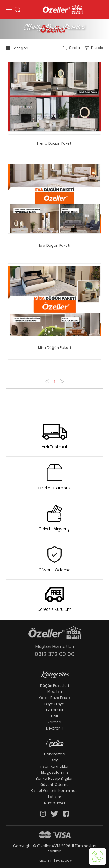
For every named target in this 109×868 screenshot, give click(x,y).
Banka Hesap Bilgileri (55, 778)
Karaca (54, 722)
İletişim (55, 797)
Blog (55, 760)
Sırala (75, 48)
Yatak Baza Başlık (54, 698)
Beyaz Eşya (54, 704)
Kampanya (54, 803)
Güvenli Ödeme (54, 785)
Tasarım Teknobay (54, 860)
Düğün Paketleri (54, 686)
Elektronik (55, 728)
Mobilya (55, 692)
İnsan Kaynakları (55, 766)
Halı (54, 716)
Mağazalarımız (55, 772)
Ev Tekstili (54, 710)
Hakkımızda (55, 754)
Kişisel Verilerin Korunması (55, 791)
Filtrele (97, 48)
